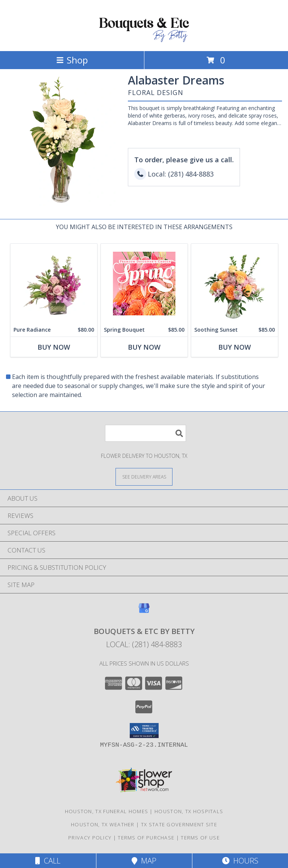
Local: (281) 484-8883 (144, 644)
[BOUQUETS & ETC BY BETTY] (144, 40)
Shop (72, 60)
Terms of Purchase (146, 838)
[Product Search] (145, 433)
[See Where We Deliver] (144, 476)
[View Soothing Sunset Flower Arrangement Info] (235, 283)
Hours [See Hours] (240, 861)
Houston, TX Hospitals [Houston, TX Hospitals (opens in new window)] (189, 811)
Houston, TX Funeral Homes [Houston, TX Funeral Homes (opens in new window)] (107, 811)
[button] (144, 731)
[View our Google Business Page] (144, 612)
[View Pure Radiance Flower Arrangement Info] (54, 283)
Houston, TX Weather (103, 824)
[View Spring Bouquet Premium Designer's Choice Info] (144, 283)
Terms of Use (200, 838)
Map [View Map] (144, 861)
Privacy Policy (90, 838)
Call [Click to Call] (48, 861)
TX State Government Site (179, 824)
